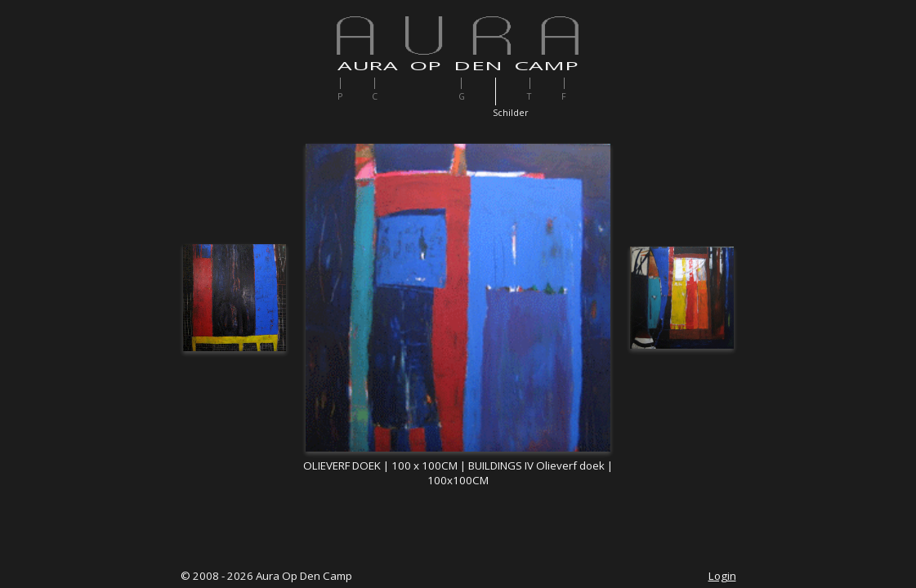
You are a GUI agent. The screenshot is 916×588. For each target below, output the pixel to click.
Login (722, 576)
